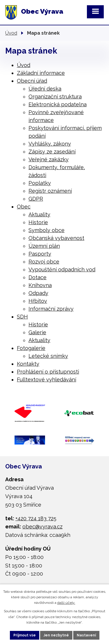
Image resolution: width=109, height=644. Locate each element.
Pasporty (40, 254)
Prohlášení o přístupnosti (48, 372)
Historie (38, 222)
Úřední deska (45, 89)
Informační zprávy (51, 309)
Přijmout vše (25, 635)
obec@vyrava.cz (42, 527)
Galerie (37, 332)
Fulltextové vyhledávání (47, 379)
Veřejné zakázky (49, 159)
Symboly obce (47, 230)
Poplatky (40, 183)
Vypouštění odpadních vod (62, 269)
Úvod (11, 33)
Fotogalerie (31, 348)
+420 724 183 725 (36, 518)
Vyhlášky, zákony (50, 144)
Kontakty (28, 364)
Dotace (37, 277)
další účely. (66, 603)
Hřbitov (38, 301)
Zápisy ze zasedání (52, 152)
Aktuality (39, 214)
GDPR (36, 199)
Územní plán (44, 246)
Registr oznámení (50, 191)
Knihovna (40, 285)
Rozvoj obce (44, 262)
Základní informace (41, 73)
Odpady (38, 293)
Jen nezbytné (56, 635)
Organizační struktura (55, 97)
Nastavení (86, 635)
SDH (22, 317)
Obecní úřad (32, 81)
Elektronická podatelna (58, 104)
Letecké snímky (48, 356)
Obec (24, 207)
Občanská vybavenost (56, 238)
